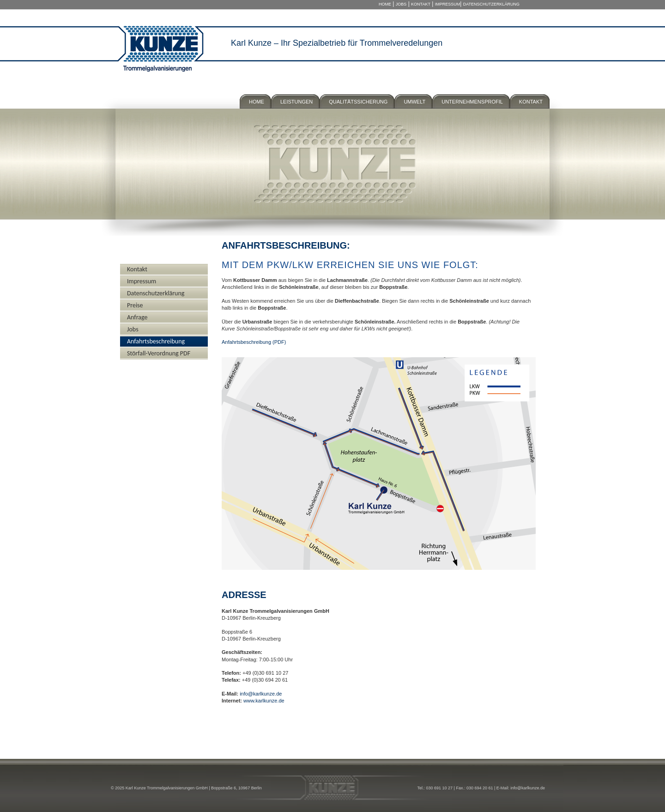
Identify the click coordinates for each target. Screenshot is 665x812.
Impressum (448, 4)
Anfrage (137, 317)
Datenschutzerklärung (491, 4)
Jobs (401, 4)
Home (385, 4)
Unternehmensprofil (472, 102)
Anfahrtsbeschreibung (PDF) (254, 342)
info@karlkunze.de (261, 694)
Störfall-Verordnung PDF (159, 353)
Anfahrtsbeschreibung (156, 341)
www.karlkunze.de (264, 701)
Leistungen (296, 102)
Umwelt (414, 102)
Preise (135, 305)
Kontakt (421, 4)
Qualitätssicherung (358, 102)
